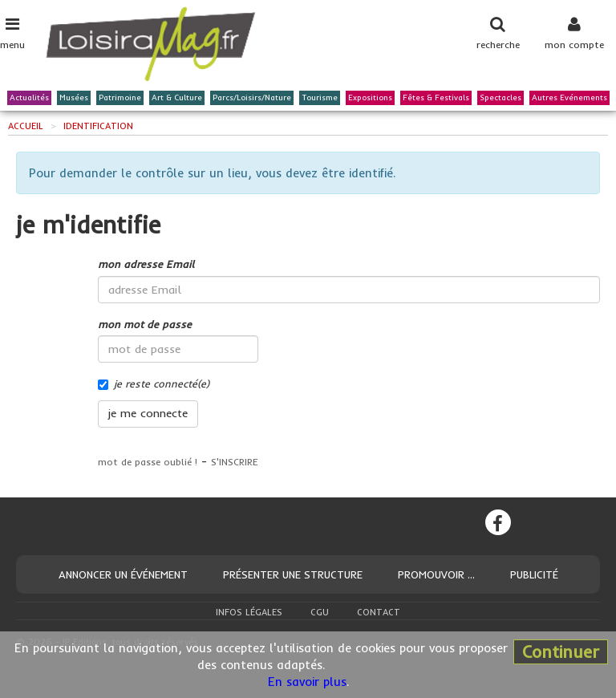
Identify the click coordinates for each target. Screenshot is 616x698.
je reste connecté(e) (154, 383)
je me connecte (148, 413)
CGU (320, 612)
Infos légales (249, 612)
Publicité (534, 574)
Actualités (29, 98)
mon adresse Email (146, 264)
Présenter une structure (293, 574)
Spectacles (500, 98)
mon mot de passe (145, 324)
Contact (379, 612)
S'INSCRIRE (235, 462)
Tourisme (320, 98)
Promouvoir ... (436, 574)
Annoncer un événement (123, 574)
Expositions (370, 98)
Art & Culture (177, 98)
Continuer (561, 651)
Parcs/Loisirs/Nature (252, 98)
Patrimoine (120, 98)
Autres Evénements (569, 98)
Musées (74, 98)
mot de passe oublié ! (148, 462)
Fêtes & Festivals (436, 98)
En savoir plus (307, 682)
